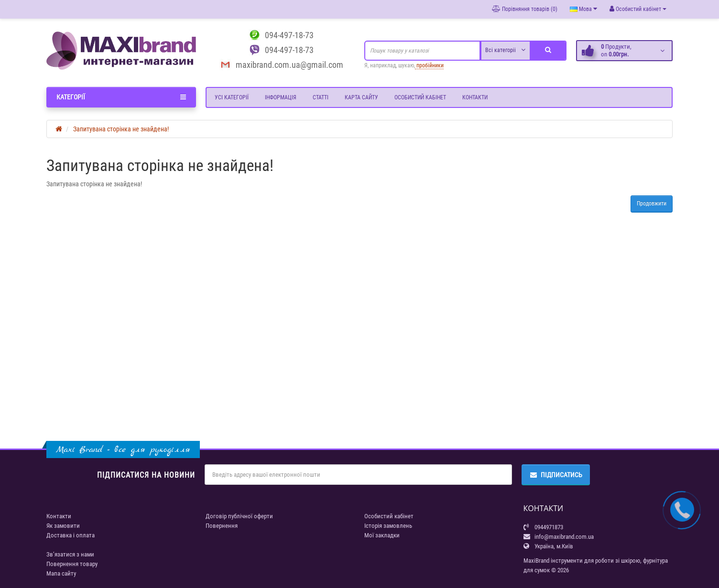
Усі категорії (232, 97)
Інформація (281, 97)
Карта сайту (361, 97)
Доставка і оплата (71, 535)
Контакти (475, 97)
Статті (321, 97)
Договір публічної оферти (239, 516)
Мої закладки (382, 535)
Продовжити (652, 203)
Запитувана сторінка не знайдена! (121, 129)
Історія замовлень (388, 526)
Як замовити (63, 526)
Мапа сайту (61, 573)
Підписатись (556, 475)
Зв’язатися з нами (70, 554)
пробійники (429, 65)
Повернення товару (72, 564)
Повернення (222, 526)
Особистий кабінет (420, 97)
